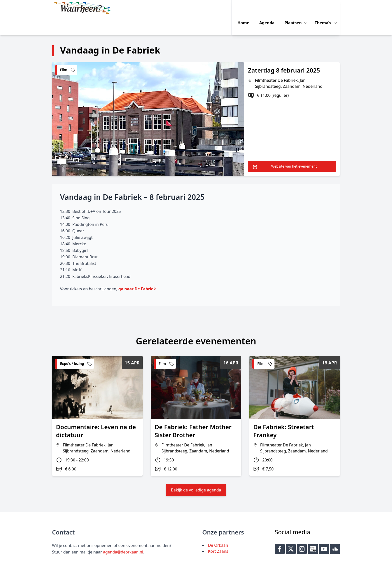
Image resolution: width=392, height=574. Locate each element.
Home (246, 8)
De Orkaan (218, 526)
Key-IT (282, 568)
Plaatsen (296, 8)
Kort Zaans (218, 532)
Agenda (270, 8)
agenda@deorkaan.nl (123, 533)
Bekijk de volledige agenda (196, 471)
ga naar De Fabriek (137, 270)
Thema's (326, 8)
